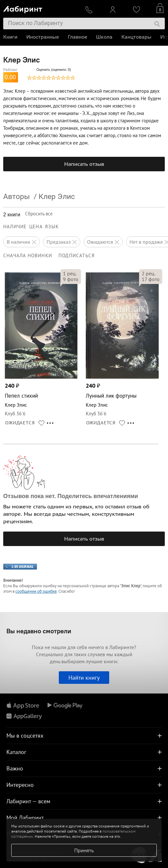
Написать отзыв (84, 164)
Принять (84, 850)
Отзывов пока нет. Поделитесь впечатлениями (71, 496)
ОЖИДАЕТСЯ (20, 423)
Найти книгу (84, 678)
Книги (10, 37)
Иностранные (43, 37)
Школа (104, 37)
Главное (77, 37)
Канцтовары (136, 37)
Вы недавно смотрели (39, 631)
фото (71, 279)
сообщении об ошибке (36, 591)
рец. (70, 273)
